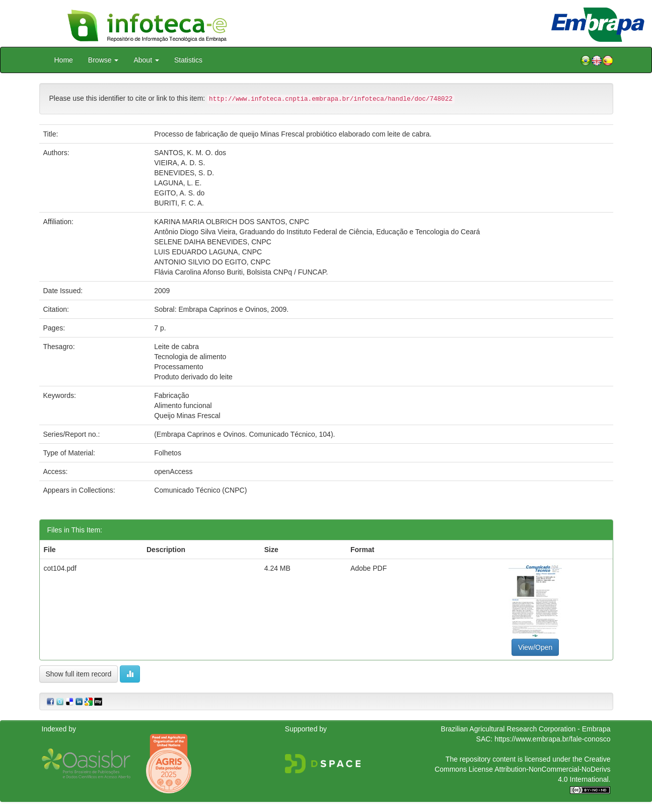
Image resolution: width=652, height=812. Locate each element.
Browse (103, 60)
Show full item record (79, 674)
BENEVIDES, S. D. (184, 173)
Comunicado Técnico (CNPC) (200, 490)
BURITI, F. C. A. (179, 203)
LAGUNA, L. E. (178, 183)
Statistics (188, 60)
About (146, 60)
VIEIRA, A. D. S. (179, 163)
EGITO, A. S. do (179, 193)
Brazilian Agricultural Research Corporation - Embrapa (526, 729)
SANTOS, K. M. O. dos (190, 153)
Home (64, 60)
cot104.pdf (60, 568)
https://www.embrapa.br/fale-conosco (552, 739)
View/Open (535, 647)
